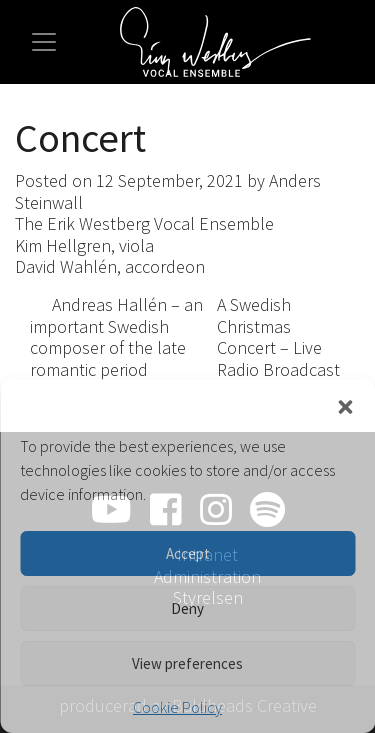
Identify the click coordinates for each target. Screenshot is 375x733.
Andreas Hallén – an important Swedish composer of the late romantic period (116, 337)
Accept (188, 553)
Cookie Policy (177, 707)
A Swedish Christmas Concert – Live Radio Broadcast (280, 346)
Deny (187, 608)
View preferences (187, 663)
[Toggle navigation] (44, 42)
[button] (345, 404)
